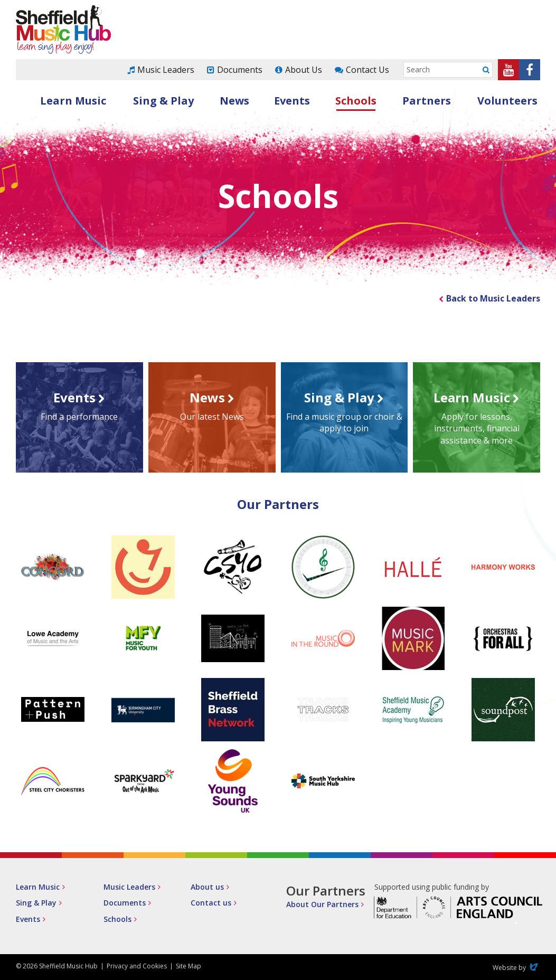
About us (207, 887)
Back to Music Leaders (493, 298)
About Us (304, 70)
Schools (356, 101)
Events (292, 101)
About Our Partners (322, 904)
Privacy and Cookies (137, 966)
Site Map (189, 966)
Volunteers (507, 101)
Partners (427, 101)
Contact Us (367, 70)
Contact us (211, 903)
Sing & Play (163, 101)
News (234, 101)
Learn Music (73, 101)
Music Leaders (166, 70)
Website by (516, 968)
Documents (240, 70)
